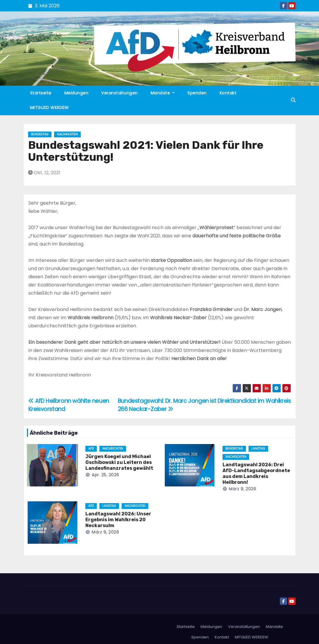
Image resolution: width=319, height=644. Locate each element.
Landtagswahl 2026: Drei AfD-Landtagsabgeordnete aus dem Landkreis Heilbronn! (256, 473)
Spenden (197, 93)
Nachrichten (67, 134)
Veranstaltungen (119, 93)
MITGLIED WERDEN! (49, 108)
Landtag (258, 449)
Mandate (163, 93)
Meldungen (76, 93)
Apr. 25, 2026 (106, 475)
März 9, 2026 (243, 489)
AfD (91, 449)
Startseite (41, 93)
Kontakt (228, 93)
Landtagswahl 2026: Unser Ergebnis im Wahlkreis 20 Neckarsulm (118, 520)
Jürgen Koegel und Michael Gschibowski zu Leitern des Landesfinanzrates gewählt (119, 462)
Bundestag (40, 134)
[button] (293, 100)
